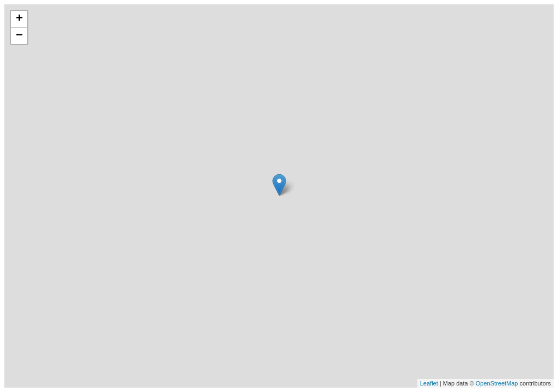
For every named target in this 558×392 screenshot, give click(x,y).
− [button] (19, 36)
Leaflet (429, 383)
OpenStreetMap (497, 383)
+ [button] (19, 19)
